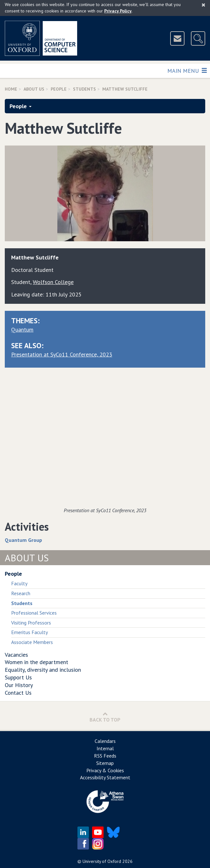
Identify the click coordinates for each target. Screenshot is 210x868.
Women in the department (36, 662)
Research (21, 593)
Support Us (18, 677)
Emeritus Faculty (29, 632)
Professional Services (34, 613)
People (59, 89)
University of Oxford (102, 861)
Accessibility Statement (105, 777)
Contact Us (18, 693)
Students (84, 89)
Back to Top (105, 717)
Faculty (19, 583)
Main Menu (187, 70)
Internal (105, 748)
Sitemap (105, 763)
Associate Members (32, 642)
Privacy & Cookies (105, 770)
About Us (34, 89)
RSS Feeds (105, 756)
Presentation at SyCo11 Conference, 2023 (62, 354)
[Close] (203, 5)
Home (11, 89)
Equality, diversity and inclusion (43, 670)
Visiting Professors (31, 623)
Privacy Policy (118, 11)
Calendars (105, 741)
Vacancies (16, 655)
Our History (19, 685)
